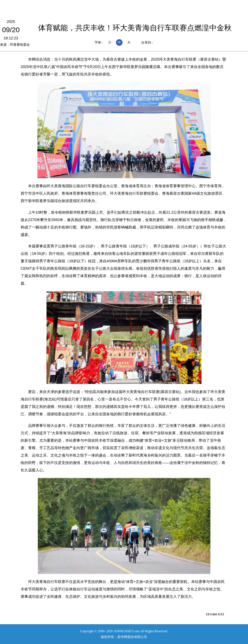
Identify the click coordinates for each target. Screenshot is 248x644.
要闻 (128, 5)
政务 (142, 5)
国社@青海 (89, 5)
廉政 (169, 5)
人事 (156, 5)
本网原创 (111, 5)
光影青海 (186, 5)
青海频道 (67, 5)
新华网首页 (45, 5)
